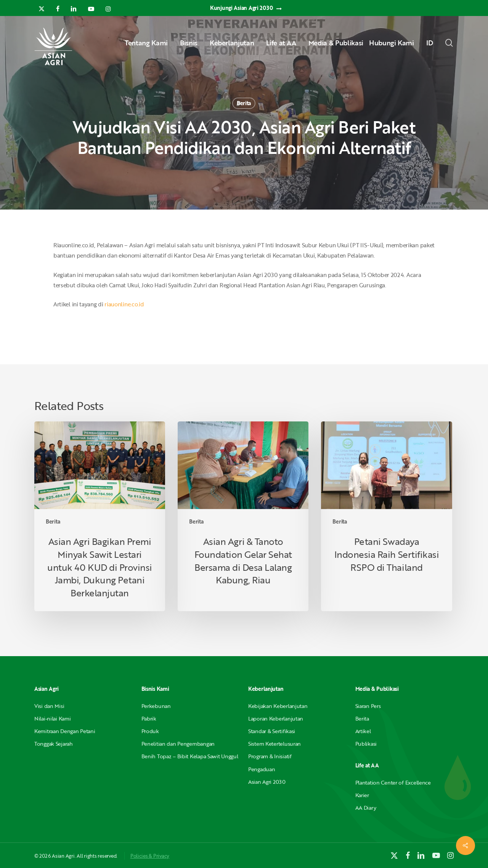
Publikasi (366, 744)
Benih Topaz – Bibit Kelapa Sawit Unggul (190, 756)
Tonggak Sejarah (54, 744)
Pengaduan (262, 769)
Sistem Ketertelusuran (274, 744)
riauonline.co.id (124, 304)
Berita (244, 103)
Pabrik (149, 718)
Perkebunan (156, 706)
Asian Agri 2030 (267, 782)
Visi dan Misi (49, 706)
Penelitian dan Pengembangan (178, 744)
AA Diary (366, 808)
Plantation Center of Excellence (393, 782)
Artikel (363, 731)
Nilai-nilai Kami (53, 718)
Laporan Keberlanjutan (276, 718)
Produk (150, 731)
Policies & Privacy (150, 856)
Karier (362, 795)
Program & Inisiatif (270, 756)
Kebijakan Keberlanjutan (278, 706)
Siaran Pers (368, 706)
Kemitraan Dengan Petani (65, 731)
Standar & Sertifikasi (272, 731)
